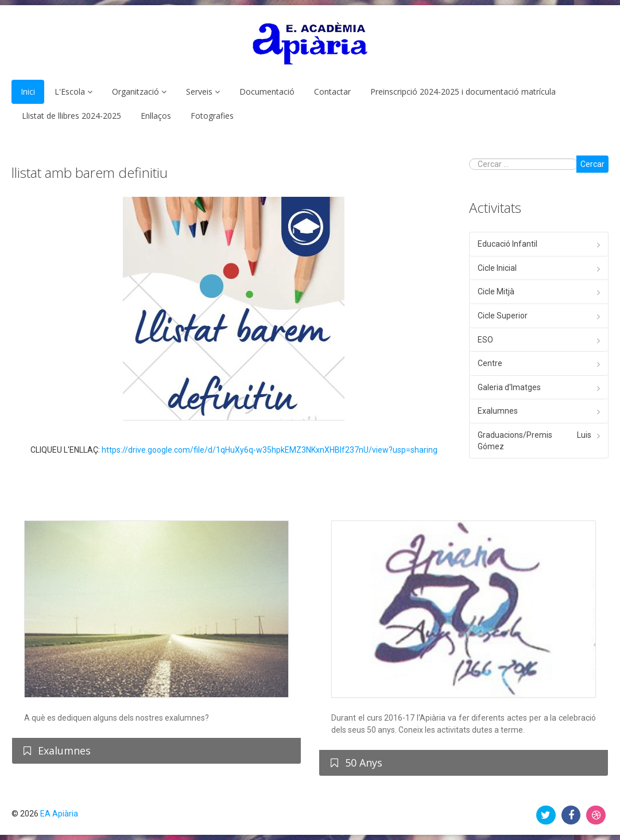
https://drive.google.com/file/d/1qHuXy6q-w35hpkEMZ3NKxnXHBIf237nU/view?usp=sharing (270, 450)
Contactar (332, 92)
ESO (485, 340)
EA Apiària (59, 814)
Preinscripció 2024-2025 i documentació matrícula (463, 92)
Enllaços (156, 116)
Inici (28, 92)
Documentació (267, 92)
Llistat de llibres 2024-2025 (71, 116)
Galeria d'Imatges (509, 387)
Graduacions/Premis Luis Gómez (534, 441)
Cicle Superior (503, 316)
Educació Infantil (507, 244)
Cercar (592, 164)
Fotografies (212, 116)
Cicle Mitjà (496, 291)
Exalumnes (498, 411)
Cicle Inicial (497, 268)
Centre (490, 363)
